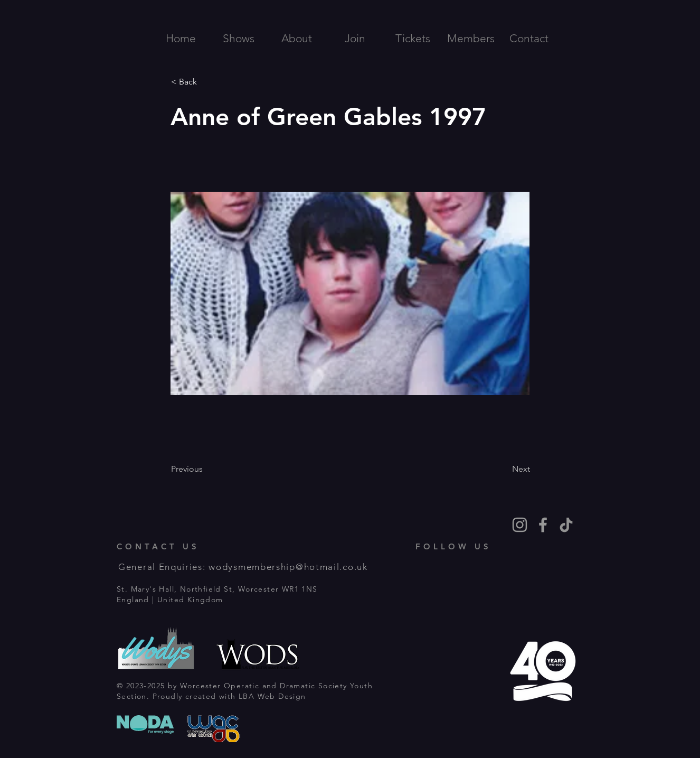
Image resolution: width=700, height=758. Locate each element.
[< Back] (206, 82)
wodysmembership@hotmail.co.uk (288, 567)
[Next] (504, 469)
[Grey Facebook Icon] (543, 525)
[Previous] (206, 469)
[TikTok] (566, 525)
